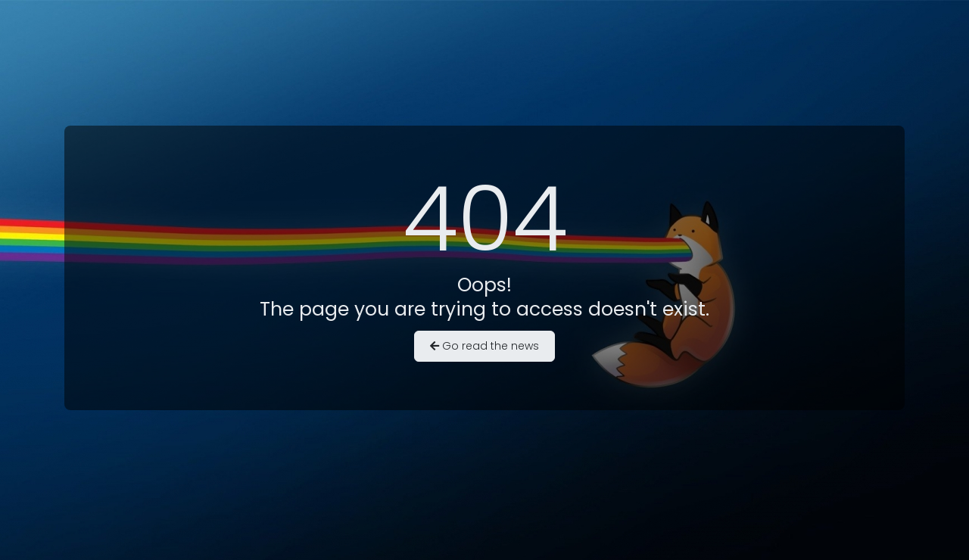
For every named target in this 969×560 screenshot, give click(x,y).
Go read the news (484, 346)
